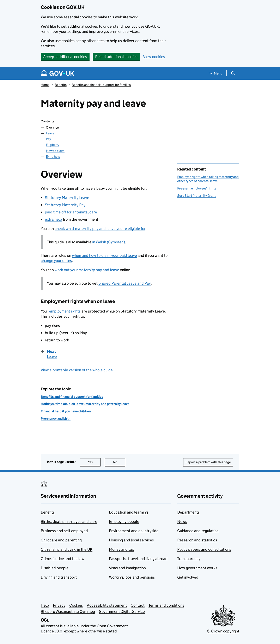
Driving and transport (59, 577)
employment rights (65, 311)
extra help (53, 219)
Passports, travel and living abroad (138, 559)
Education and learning (128, 512)
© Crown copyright (223, 631)
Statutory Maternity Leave (67, 198)
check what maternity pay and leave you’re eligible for (100, 229)
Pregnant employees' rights (197, 188)
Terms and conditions (166, 605)
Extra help (53, 157)
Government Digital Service (122, 611)
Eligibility (53, 145)
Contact (138, 605)
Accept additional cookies (65, 57)
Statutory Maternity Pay (65, 205)
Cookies (76, 605)
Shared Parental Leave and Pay (125, 283)
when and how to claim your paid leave (104, 255)
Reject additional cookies (116, 57)
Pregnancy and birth (56, 418)
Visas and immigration (127, 568)
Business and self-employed (64, 531)
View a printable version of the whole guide (77, 370)
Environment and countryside (134, 531)
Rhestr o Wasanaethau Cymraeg (68, 611)
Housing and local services (131, 540)
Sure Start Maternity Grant (196, 196)
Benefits (61, 85)
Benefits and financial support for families (101, 85)
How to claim (55, 151)
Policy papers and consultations (204, 549)
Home (45, 85)
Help (45, 605)
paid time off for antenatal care (71, 212)
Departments (188, 512)
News (182, 521)
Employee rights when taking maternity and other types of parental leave (208, 179)
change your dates (56, 261)
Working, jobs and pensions (132, 577)
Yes (94, 462)
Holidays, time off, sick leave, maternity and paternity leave (85, 404)
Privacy (59, 605)
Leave (50, 133)
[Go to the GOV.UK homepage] (57, 73)
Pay (48, 139)
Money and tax (121, 549)
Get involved (188, 577)
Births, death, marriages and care (69, 521)
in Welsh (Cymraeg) (109, 242)
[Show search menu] (233, 73)
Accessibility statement (107, 605)
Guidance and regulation (198, 531)
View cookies (154, 57)
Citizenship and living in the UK (67, 549)
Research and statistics (197, 540)
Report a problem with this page (208, 462)
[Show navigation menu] (216, 73)
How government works (197, 568)
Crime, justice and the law (63, 559)
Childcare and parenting (61, 540)
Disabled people (55, 568)
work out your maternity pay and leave (87, 270)
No (119, 462)
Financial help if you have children (66, 411)
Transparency (189, 559)
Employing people (124, 521)
